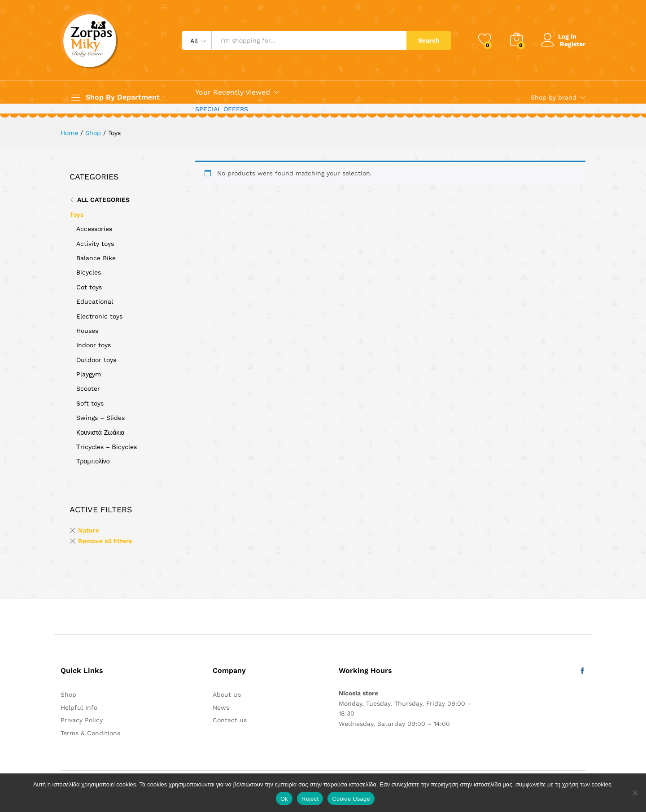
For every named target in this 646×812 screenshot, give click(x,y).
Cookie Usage (351, 799)
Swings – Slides (100, 418)
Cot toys (89, 287)
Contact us (230, 720)
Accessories (94, 229)
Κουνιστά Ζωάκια (100, 432)
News (221, 707)
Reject (310, 799)
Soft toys (90, 403)
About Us (227, 694)
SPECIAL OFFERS (222, 109)
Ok (284, 799)
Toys (76, 214)
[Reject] (635, 793)
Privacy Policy (82, 720)
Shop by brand (554, 97)
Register (573, 44)
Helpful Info (79, 707)
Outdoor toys (96, 360)
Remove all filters (105, 541)
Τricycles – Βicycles (107, 447)
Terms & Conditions (90, 733)
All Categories (103, 200)
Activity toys (95, 244)
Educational (95, 301)
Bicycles (89, 272)
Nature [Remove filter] (89, 530)
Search (429, 40)
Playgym (89, 374)
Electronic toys (99, 316)
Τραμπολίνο (93, 461)
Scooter (88, 389)
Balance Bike (96, 258)
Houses (87, 331)
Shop (68, 694)
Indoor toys (94, 345)
